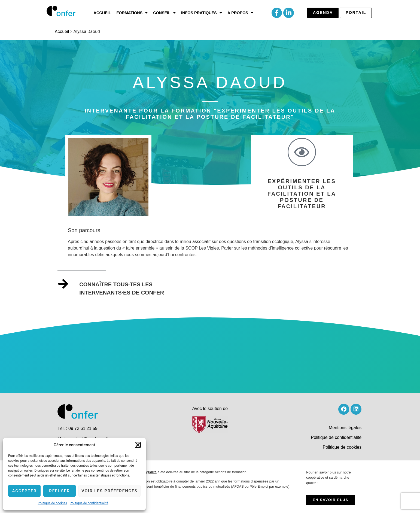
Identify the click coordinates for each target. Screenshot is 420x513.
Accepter (24, 491)
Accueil (102, 13)
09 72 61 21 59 (83, 428)
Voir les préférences (109, 491)
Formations (132, 13)
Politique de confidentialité (89, 503)
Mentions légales (345, 428)
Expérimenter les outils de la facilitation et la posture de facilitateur (302, 194)
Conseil (164, 13)
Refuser (60, 491)
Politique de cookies (52, 503)
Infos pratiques (202, 13)
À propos (240, 13)
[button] (138, 445)
